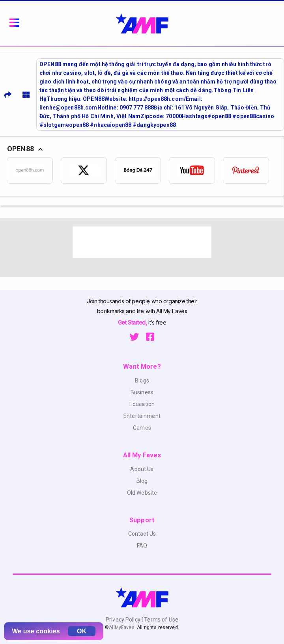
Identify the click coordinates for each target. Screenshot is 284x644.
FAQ (142, 546)
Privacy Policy (124, 620)
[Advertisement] (142, 242)
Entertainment (142, 416)
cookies (48, 631)
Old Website (142, 493)
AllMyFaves (121, 627)
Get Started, (133, 322)
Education (142, 404)
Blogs (142, 380)
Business (142, 392)
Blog (142, 481)
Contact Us (142, 534)
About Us (142, 469)
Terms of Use (161, 620)
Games (142, 428)
